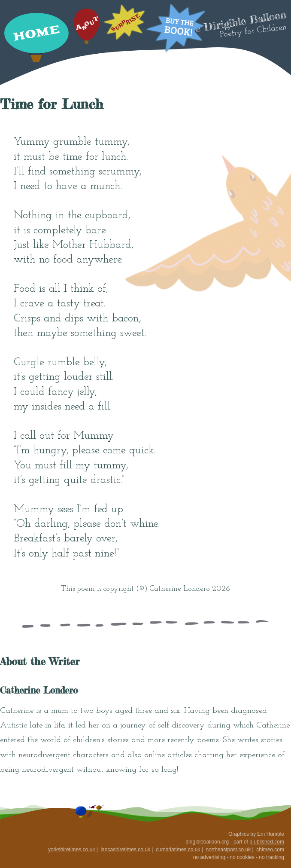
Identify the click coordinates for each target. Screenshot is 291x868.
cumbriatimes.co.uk (178, 850)
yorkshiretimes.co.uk (71, 850)
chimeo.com (270, 850)
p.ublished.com (267, 842)
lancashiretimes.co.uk (125, 850)
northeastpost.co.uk (228, 850)
